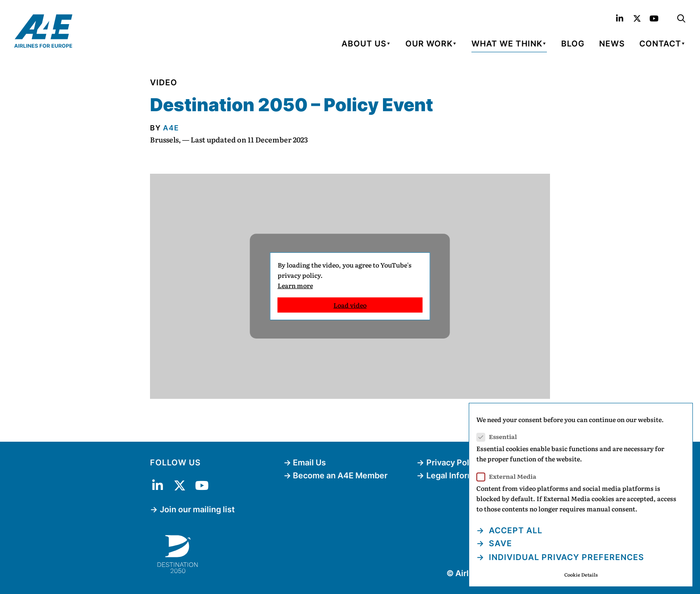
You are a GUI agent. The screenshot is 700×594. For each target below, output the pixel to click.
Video (164, 82)
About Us (364, 44)
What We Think (507, 44)
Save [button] (499, 543)
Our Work (429, 44)
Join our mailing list (197, 509)
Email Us (309, 462)
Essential (500, 437)
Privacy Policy (453, 462)
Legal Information (460, 475)
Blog (573, 44)
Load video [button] (350, 305)
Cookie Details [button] (581, 575)
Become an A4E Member (340, 475)
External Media (509, 476)
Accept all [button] (515, 530)
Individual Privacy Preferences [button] (565, 557)
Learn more (295, 285)
